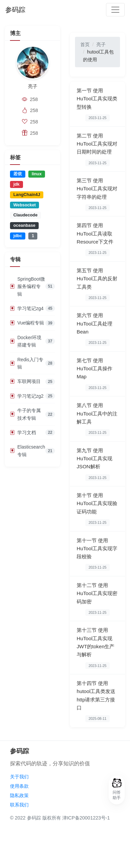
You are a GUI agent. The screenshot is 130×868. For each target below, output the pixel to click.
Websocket (24, 205)
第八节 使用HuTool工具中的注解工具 (97, 413)
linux (37, 174)
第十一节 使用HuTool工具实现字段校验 (97, 549)
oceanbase (24, 225)
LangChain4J (27, 195)
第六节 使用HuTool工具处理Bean (94, 323)
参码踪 (15, 10)
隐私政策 (19, 795)
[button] (117, 790)
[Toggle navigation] (115, 10)
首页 (85, 44)
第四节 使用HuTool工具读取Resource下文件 (95, 233)
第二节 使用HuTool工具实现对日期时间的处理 (97, 144)
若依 (18, 174)
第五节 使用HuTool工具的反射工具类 (97, 279)
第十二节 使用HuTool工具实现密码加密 (97, 593)
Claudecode (25, 215)
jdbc (18, 236)
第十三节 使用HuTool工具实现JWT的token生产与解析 (95, 642)
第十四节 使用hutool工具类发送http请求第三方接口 (96, 695)
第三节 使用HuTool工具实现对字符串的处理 (97, 189)
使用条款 (19, 786)
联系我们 (19, 805)
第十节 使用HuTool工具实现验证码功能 (97, 503)
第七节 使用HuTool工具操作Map (94, 369)
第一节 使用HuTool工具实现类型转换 (97, 99)
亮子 (101, 44)
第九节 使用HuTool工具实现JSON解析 (94, 459)
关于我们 (19, 777)
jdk (16, 184)
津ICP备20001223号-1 (86, 818)
